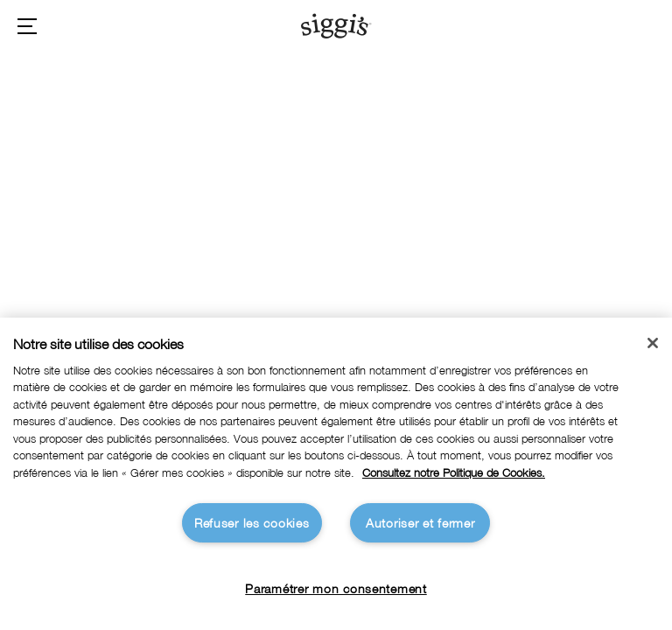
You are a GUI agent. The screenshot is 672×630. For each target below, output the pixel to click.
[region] (336, 474)
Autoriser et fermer (420, 523)
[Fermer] (653, 343)
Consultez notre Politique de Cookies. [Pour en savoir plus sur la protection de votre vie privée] (454, 473)
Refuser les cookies (252, 523)
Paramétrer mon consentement (336, 588)
